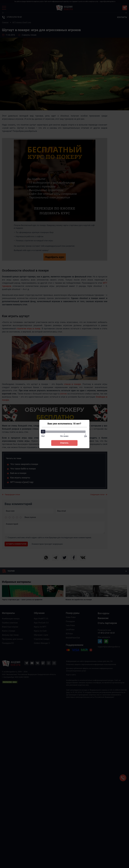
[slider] (43, 432)
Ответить (64, 443)
